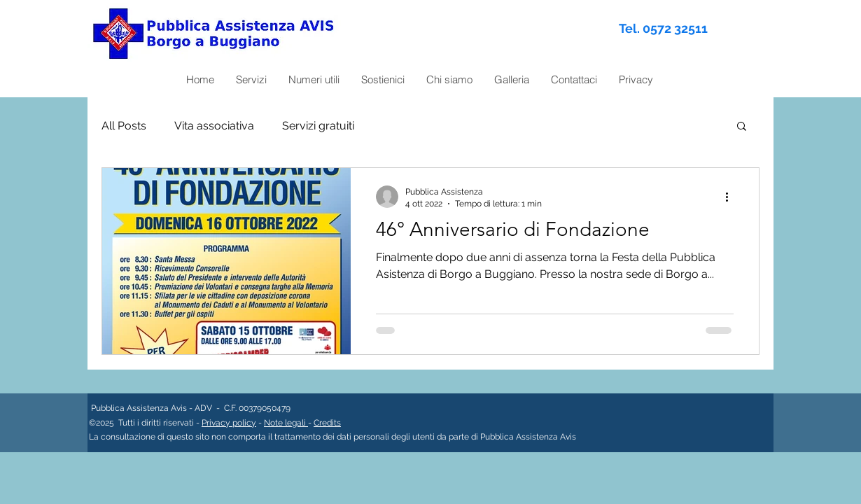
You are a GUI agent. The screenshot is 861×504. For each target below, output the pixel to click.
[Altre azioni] (731, 197)
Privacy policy (229, 423)
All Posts (124, 126)
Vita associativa (214, 126)
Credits (327, 423)
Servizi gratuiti (318, 126)
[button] (742, 127)
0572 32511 (675, 28)
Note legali (286, 423)
